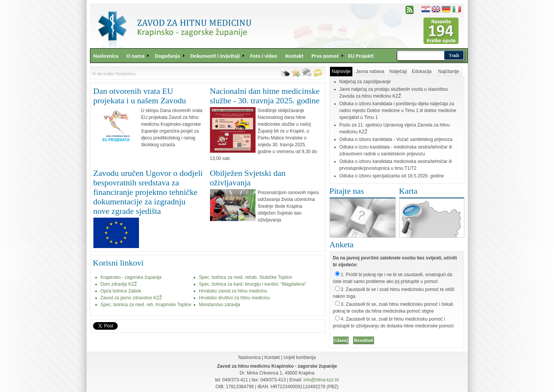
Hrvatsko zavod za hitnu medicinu (233, 291)
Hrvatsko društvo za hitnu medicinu (234, 298)
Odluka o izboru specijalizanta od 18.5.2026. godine (392, 176)
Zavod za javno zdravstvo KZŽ (131, 298)
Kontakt (272, 357)
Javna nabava (370, 71)
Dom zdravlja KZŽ (119, 284)
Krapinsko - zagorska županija (131, 277)
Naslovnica (250, 357)
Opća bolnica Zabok (121, 291)
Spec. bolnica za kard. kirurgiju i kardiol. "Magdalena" (253, 284)
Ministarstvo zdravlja (220, 305)
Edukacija (422, 71)
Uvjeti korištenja (300, 357)
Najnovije (341, 71)
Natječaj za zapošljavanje (365, 82)
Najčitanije (449, 71)
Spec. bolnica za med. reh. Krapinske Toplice (146, 305)
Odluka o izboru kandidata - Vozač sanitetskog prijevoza (396, 139)
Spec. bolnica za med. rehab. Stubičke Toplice (245, 277)
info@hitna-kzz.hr (321, 380)
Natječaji (398, 71)
